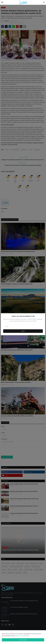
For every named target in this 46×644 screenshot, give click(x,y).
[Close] (43, 315)
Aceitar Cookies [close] (23, 640)
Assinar (23, 331)
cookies (27, 636)
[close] (45, 632)
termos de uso (20, 636)
